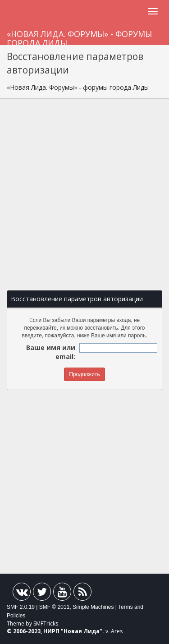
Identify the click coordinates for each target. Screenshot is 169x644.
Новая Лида (82, 631)
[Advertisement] (84, 195)
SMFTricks (46, 623)
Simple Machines (93, 607)
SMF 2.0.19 (21, 607)
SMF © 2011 (55, 607)
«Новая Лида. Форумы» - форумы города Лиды (79, 37)
